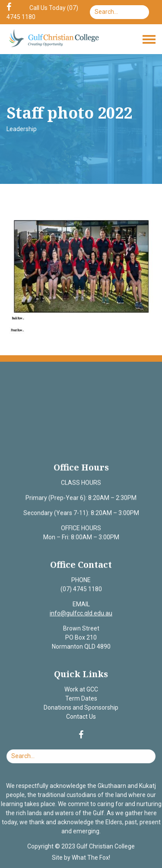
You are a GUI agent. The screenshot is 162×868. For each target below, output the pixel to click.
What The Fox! (91, 856)
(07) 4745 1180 (81, 590)
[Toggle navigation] (149, 39)
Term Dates (81, 698)
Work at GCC (81, 689)
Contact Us (81, 716)
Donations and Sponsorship (81, 707)
